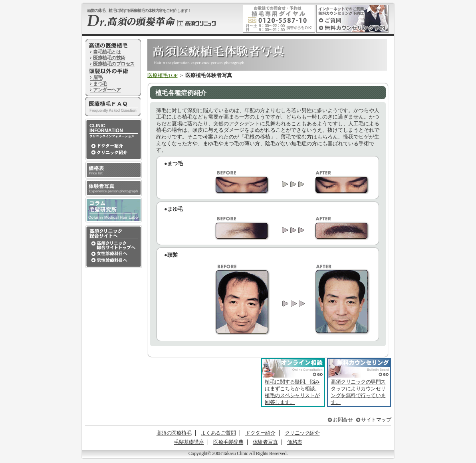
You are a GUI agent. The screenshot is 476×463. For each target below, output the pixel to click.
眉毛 (98, 77)
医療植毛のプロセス (114, 64)
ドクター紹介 (260, 433)
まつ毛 (100, 84)
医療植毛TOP (162, 75)
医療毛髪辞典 (228, 442)
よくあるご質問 (218, 433)
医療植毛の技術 (109, 58)
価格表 (295, 442)
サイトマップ (376, 420)
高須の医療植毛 (174, 433)
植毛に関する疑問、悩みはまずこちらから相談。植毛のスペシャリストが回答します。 (292, 392)
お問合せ (343, 420)
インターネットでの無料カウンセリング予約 (355, 28)
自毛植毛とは (107, 52)
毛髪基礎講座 (189, 442)
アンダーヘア (107, 90)
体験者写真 (265, 442)
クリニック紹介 (302, 433)
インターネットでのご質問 (333, 20)
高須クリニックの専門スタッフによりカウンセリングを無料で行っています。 (358, 392)
